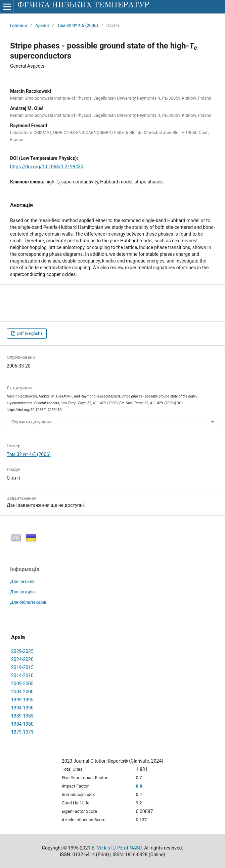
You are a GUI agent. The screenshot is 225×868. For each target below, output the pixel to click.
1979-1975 (22, 732)
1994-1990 (22, 708)
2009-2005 (22, 684)
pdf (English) (29, 333)
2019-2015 (22, 667)
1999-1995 (22, 700)
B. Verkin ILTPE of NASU (117, 848)
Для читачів (22, 581)
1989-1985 (22, 716)
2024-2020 (22, 659)
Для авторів (22, 592)
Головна (18, 25)
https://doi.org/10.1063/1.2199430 (47, 167)
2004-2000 (22, 692)
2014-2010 (22, 675)
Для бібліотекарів (28, 602)
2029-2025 (22, 651)
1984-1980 (22, 724)
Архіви (42, 25)
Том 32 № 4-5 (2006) (78, 25)
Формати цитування (32, 422)
